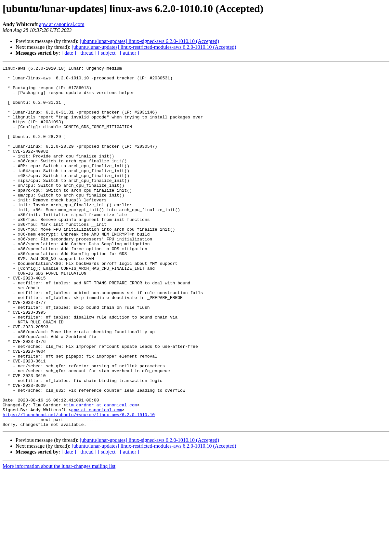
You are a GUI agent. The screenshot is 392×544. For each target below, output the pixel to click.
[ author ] (130, 53)
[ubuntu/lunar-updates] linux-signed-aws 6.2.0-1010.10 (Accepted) (149, 41)
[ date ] (69, 53)
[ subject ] (108, 53)
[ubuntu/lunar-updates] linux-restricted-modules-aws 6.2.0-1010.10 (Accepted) (154, 47)
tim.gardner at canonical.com (101, 473)
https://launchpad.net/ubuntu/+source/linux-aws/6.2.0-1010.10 (79, 485)
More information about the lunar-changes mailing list (59, 538)
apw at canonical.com (62, 24)
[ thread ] (87, 53)
